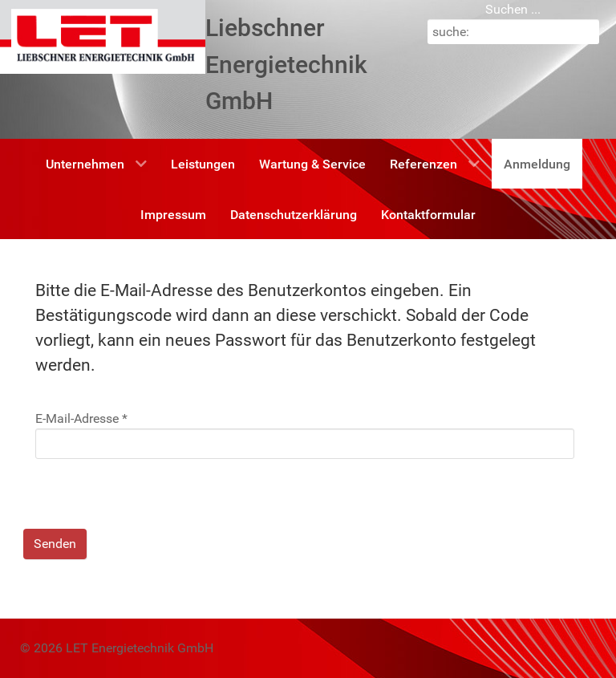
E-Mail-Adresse (81, 418)
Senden (55, 544)
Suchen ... (513, 9)
